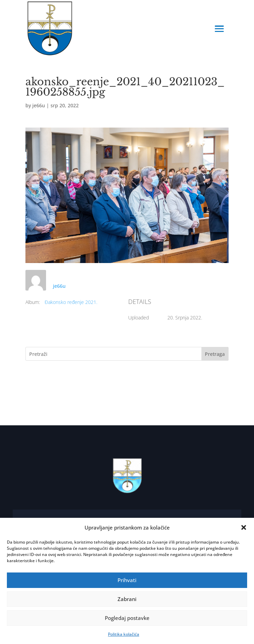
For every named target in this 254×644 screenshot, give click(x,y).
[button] (244, 527)
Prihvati (127, 580)
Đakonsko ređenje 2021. (71, 302)
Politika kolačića (124, 634)
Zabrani (127, 599)
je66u (39, 105)
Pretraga (215, 354)
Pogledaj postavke (127, 618)
